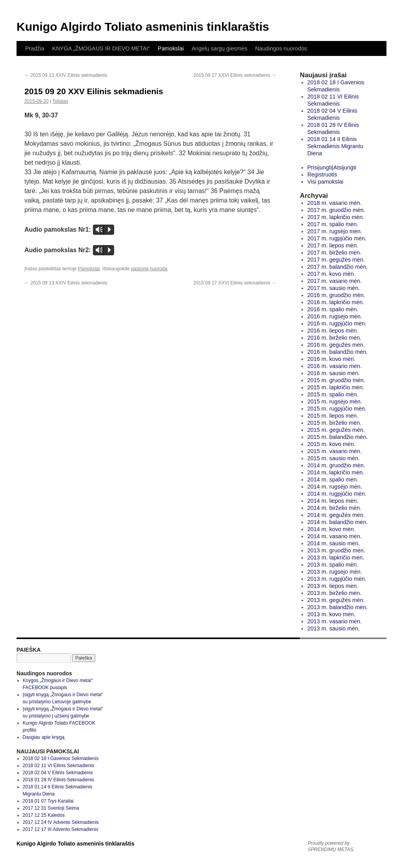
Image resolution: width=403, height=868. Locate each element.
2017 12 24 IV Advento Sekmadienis (61, 822)
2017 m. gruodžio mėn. (336, 210)
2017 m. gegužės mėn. (336, 260)
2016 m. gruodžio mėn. (336, 295)
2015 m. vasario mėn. (335, 451)
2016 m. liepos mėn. (333, 331)
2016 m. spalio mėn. (333, 309)
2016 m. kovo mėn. (331, 359)
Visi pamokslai (325, 182)
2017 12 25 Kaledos (44, 815)
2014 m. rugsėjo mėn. (335, 487)
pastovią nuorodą (149, 269)
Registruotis (322, 175)
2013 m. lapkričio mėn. (336, 558)
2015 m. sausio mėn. (334, 458)
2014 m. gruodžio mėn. (336, 465)
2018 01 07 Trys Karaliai (48, 801)
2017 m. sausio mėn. (334, 288)
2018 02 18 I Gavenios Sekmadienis (61, 758)
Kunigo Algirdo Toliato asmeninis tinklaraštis (143, 27)
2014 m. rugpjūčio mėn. (337, 494)
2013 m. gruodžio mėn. (336, 550)
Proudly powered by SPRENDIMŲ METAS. (331, 846)
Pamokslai (171, 48)
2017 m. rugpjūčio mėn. (337, 238)
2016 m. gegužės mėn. (336, 345)
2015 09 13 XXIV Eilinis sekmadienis (66, 75)
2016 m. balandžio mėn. (338, 352)
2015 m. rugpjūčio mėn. (337, 409)
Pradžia (35, 48)
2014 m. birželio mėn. (335, 508)
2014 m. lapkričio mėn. (336, 472)
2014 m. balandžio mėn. (338, 522)
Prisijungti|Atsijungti (332, 167)
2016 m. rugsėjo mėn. (335, 316)
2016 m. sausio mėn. (334, 373)
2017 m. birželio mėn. (335, 253)
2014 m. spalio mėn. (333, 480)
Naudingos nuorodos (281, 48)
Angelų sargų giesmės (219, 48)
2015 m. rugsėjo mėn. (335, 401)
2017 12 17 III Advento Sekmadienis (61, 829)
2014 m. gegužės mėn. (336, 515)
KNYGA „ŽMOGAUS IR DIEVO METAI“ (101, 48)
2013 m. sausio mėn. (334, 628)
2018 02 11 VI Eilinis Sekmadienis (58, 766)
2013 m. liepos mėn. (333, 586)
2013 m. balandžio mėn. (338, 607)
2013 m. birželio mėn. (335, 593)
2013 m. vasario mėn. (335, 621)
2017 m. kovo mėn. (331, 274)
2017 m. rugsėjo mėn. (335, 231)
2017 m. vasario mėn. (335, 281)
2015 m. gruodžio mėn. (336, 380)
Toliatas (60, 101)
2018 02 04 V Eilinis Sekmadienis (58, 773)
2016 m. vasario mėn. (335, 366)
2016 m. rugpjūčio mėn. (337, 323)
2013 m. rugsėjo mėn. (335, 572)
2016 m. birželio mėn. (335, 338)
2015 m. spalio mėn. (333, 394)
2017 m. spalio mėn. (333, 224)
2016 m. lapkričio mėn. (336, 302)
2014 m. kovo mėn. (331, 529)
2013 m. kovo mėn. (331, 614)
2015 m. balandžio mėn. (338, 437)
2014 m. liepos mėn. (333, 501)
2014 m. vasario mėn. (335, 536)
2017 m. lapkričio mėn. (336, 217)
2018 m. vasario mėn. (335, 203)
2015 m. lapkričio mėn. (336, 387)
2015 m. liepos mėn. (333, 416)
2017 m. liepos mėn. (333, 245)
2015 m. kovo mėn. (331, 444)
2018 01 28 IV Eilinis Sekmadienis (58, 780)
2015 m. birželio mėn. (335, 423)
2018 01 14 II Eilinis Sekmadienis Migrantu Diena (335, 146)
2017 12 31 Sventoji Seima (51, 808)
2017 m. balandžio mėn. (338, 267)
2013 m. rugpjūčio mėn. (337, 579)
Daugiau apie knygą (44, 737)
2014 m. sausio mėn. (334, 543)
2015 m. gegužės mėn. (336, 430)
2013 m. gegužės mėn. (336, 600)
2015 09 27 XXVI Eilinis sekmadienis (235, 75)
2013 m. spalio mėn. (333, 565)
